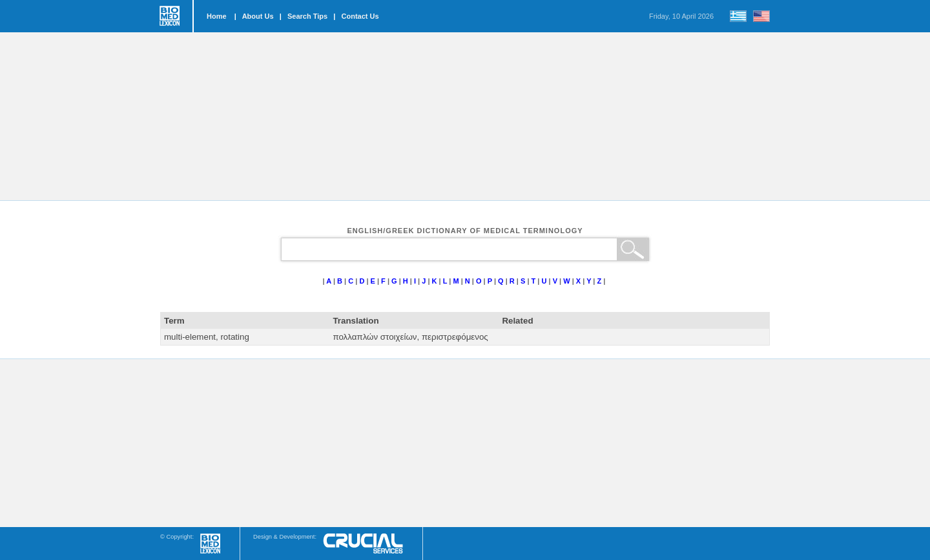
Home (217, 16)
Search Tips (307, 16)
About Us (258, 16)
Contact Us (360, 16)
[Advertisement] (465, 116)
